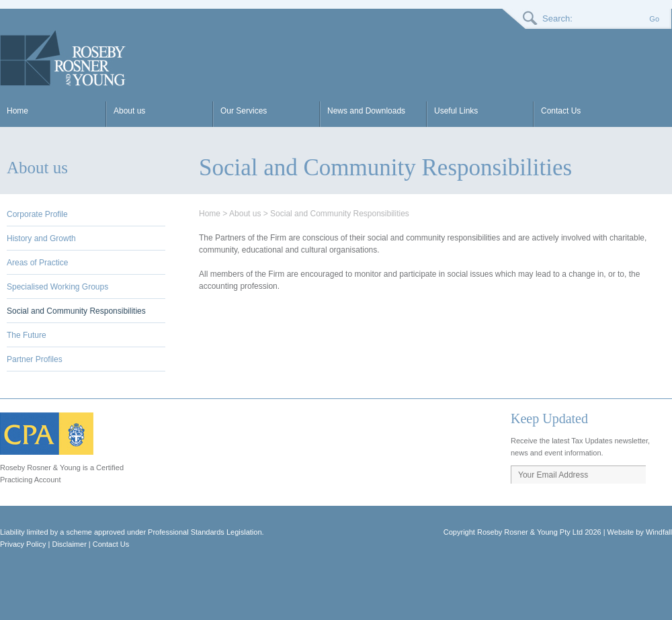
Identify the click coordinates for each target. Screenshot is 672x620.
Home (17, 111)
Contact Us (561, 111)
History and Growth (41, 238)
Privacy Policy (23, 544)
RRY (65, 58)
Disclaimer (69, 544)
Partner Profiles (35, 359)
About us (129, 111)
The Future (27, 335)
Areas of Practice (37, 263)
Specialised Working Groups (57, 287)
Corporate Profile (37, 214)
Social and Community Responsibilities (76, 311)
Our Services (244, 111)
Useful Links (456, 111)
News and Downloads (366, 111)
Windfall (659, 532)
